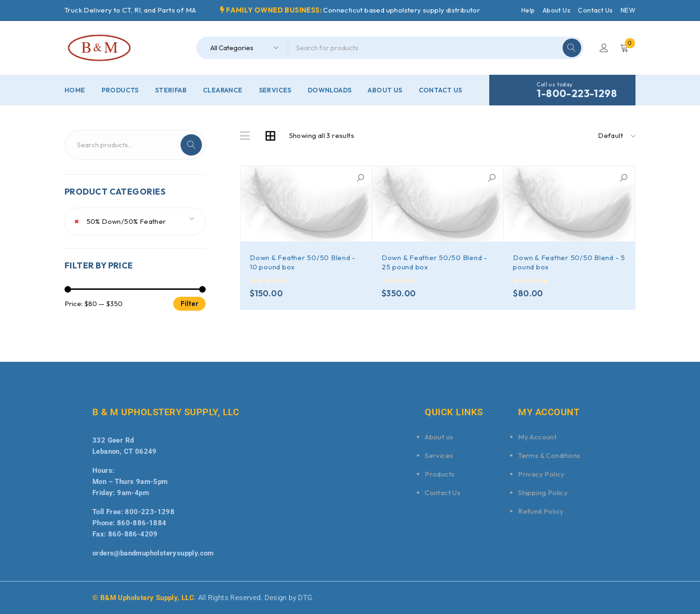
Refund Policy (541, 511)
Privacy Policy (541, 474)
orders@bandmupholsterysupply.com (153, 553)
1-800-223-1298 (577, 93)
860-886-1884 (142, 523)
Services (439, 455)
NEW (628, 10)
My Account (537, 437)
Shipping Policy (543, 493)
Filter (190, 304)
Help (528, 10)
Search (191, 145)
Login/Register (604, 48)
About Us (557, 10)
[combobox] (135, 222)
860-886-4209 (133, 534)
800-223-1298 (150, 512)
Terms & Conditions (549, 455)
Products (440, 474)
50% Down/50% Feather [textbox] (120, 222)
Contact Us (595, 10)
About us (439, 437)
